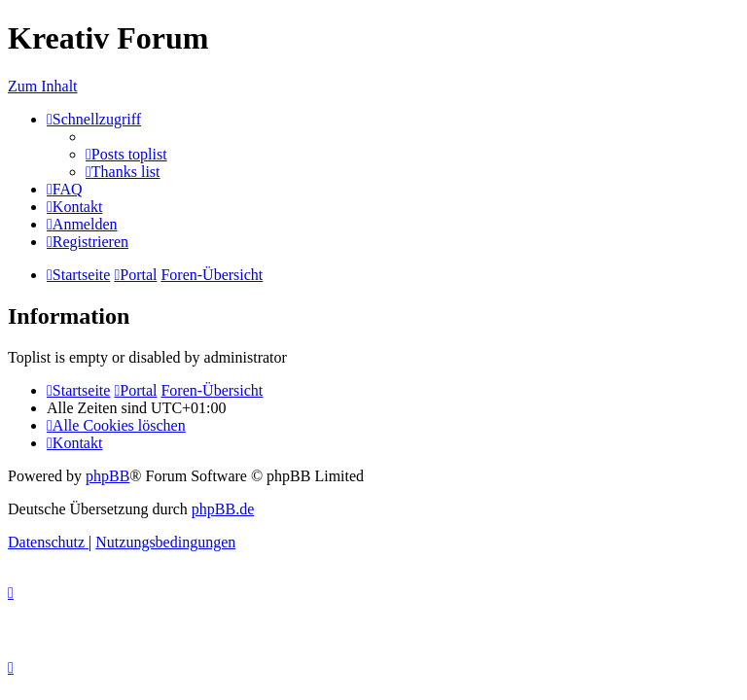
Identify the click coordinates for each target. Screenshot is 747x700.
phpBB (107, 476)
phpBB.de (223, 509)
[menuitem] (126, 154)
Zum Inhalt (43, 86)
